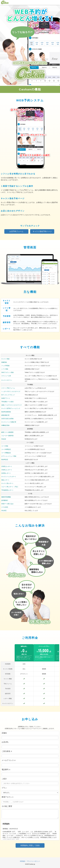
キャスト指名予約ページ (42, 231)
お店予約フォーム (16, 231)
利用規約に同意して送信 (30, 845)
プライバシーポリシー (33, 861)
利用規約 (23, 861)
